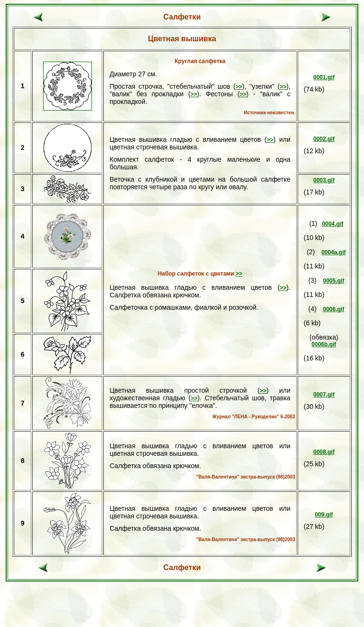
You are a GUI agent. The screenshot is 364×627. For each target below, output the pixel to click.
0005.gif (333, 281)
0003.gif (324, 180)
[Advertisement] (182, 609)
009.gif (324, 515)
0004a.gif (333, 252)
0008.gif (324, 452)
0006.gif (333, 309)
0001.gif (324, 77)
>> (239, 87)
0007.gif (324, 395)
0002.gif (324, 139)
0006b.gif (324, 344)
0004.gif (333, 224)
